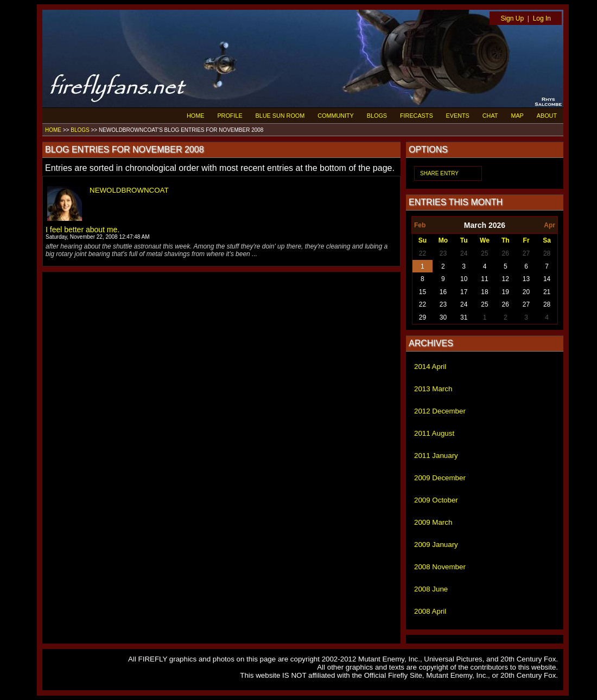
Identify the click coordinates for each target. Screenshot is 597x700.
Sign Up (512, 18)
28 (547, 253)
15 (423, 292)
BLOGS (377, 116)
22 (423, 253)
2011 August (434, 433)
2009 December (440, 478)
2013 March (433, 389)
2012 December (440, 411)
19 (506, 292)
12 (506, 279)
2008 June (431, 589)
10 (464, 279)
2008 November (440, 567)
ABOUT (547, 116)
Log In (542, 18)
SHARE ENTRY (439, 173)
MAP (517, 116)
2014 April (430, 367)
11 (484, 279)
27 (526, 253)
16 (443, 292)
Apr (550, 225)
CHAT (490, 116)
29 (423, 317)
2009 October (436, 500)
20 (526, 292)
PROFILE (230, 116)
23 (443, 253)
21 (547, 292)
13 (526, 279)
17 (464, 292)
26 (506, 253)
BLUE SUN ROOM (280, 116)
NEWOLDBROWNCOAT (129, 190)
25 (484, 253)
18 (484, 292)
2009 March (433, 522)
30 (443, 317)
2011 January (436, 456)
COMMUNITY (336, 116)
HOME (195, 116)
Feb (420, 225)
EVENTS (458, 116)
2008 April (430, 611)
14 (547, 279)
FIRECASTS (417, 116)
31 (464, 317)
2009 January (436, 545)
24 (464, 253)
